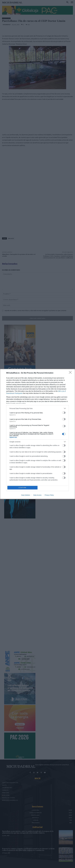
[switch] (64, 413)
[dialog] (37, 434)
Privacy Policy (49, 495)
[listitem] (37, 408)
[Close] (71, 373)
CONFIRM (22, 488)
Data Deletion (26, 495)
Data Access (37, 495)
